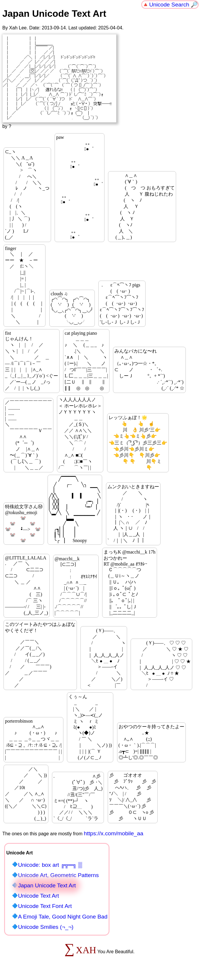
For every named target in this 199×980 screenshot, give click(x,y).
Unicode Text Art (38, 896)
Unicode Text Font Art (45, 906)
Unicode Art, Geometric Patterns (58, 875)
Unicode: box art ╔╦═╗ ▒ (50, 865)
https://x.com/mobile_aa (113, 833)
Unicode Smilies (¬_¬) (46, 927)
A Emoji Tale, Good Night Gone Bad (63, 917)
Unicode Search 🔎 (173, 5)
